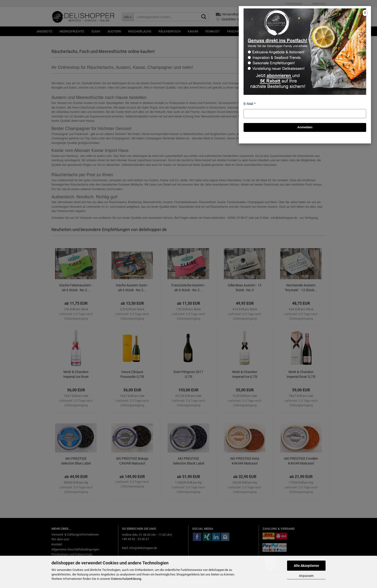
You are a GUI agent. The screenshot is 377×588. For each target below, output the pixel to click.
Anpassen (306, 576)
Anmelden (305, 127)
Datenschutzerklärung (126, 579)
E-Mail (248, 104)
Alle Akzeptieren (306, 566)
